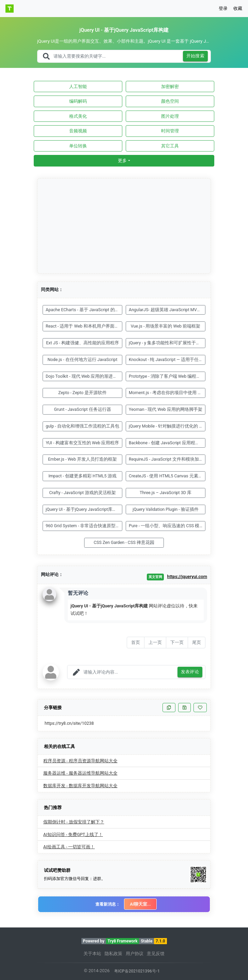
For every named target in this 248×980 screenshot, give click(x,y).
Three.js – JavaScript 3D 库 (166, 493)
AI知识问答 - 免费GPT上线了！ (73, 834)
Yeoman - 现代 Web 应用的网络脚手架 (166, 409)
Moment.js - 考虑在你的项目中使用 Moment (167, 393)
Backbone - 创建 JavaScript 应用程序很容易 (167, 443)
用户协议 (135, 954)
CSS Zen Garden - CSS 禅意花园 (124, 542)
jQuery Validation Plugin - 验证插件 (166, 509)
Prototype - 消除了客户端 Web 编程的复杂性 (167, 376)
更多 (122, 161)
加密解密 (170, 87)
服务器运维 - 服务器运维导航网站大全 (80, 773)
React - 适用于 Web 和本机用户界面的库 (84, 326)
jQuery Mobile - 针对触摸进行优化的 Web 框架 (167, 426)
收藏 (238, 8)
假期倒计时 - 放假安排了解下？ (74, 822)
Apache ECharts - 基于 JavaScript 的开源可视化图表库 (84, 310)
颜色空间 (170, 101)
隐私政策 (113, 954)
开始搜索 (196, 56)
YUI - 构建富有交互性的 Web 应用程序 (83, 443)
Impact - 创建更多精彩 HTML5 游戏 (82, 476)
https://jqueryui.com (187, 577)
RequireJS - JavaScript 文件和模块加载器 (167, 459)
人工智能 (78, 87)
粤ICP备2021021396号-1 (137, 971)
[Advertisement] (124, 226)
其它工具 (170, 146)
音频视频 (78, 131)
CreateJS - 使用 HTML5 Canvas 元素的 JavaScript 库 (167, 476)
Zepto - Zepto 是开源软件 (82, 393)
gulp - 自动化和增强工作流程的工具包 (82, 426)
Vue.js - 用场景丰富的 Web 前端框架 (166, 326)
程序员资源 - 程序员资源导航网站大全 (80, 761)
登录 (223, 8)
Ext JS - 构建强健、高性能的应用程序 (82, 343)
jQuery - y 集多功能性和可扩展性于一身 (167, 343)
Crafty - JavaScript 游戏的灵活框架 (82, 493)
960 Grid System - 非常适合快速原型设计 (84, 526)
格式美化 (78, 116)
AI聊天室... (140, 904)
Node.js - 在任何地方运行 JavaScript (83, 359)
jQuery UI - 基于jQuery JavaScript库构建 (83, 509)
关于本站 (92, 954)
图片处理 (170, 116)
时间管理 (170, 131)
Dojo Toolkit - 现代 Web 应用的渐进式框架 (84, 376)
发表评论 (190, 672)
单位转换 (78, 146)
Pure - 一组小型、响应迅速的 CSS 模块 (166, 526)
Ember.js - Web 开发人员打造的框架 (82, 459)
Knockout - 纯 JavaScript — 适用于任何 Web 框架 (167, 359)
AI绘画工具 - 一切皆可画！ (69, 847)
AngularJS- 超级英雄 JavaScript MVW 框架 (167, 310)
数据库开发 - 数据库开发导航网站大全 (80, 786)
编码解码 (78, 101)
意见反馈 (156, 954)
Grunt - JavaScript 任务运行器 (82, 409)
